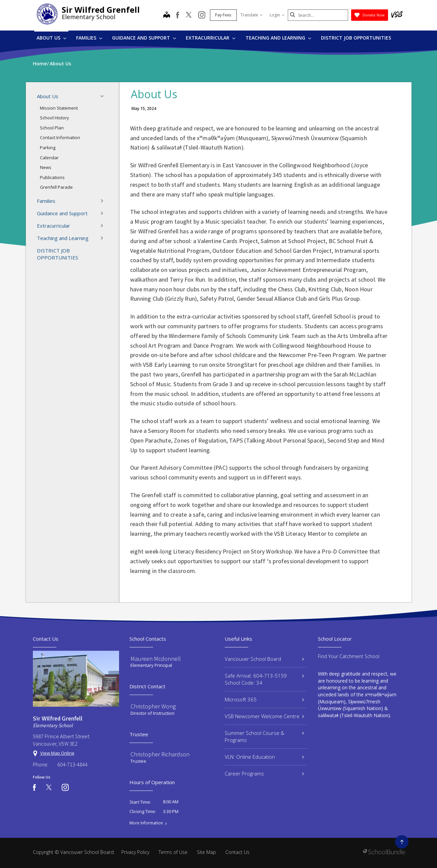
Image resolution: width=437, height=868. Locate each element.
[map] (167, 15)
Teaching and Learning (278, 38)
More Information (146, 823)
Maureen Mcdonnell (156, 659)
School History (54, 118)
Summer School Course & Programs (264, 736)
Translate (252, 15)
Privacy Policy (135, 852)
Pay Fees (223, 15)
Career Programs (264, 773)
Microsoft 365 (264, 699)
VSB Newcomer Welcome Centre (264, 716)
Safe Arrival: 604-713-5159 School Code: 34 (264, 679)
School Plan (52, 128)
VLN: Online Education (264, 757)
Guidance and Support (144, 38)
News (46, 167)
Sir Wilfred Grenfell (101, 10)
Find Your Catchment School (349, 656)
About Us (51, 38)
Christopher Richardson (160, 754)
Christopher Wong (153, 706)
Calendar (49, 158)
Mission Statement (59, 108)
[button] (104, 96)
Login (277, 15)
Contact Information (60, 137)
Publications (52, 177)
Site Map (206, 852)
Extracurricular (211, 38)
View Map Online (57, 753)
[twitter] (189, 15)
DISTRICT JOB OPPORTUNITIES (356, 38)
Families (89, 38)
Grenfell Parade (56, 187)
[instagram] (202, 15)
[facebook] (178, 15)
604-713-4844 (72, 764)
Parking (48, 148)
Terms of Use (173, 852)
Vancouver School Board (264, 659)
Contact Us (237, 852)
